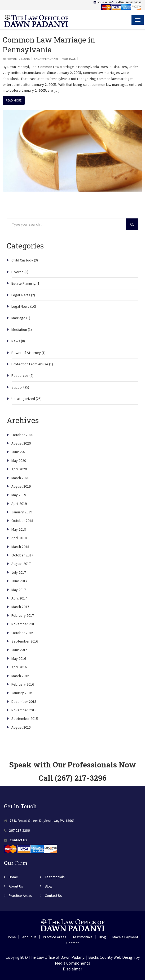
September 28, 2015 (16, 59)
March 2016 (20, 676)
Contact (72, 943)
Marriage (69, 59)
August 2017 (21, 564)
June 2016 (19, 650)
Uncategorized (23, 399)
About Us (16, 886)
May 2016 (19, 658)
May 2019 (19, 495)
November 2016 (24, 624)
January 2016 (22, 693)
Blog (48, 886)
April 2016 (19, 667)
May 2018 (19, 529)
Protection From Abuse (30, 364)
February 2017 (23, 615)
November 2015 (24, 710)
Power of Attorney (26, 353)
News (16, 341)
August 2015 (21, 727)
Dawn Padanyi (48, 59)
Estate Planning (24, 283)
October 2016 (22, 633)
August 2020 (21, 443)
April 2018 (19, 538)
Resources (20, 375)
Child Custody (22, 260)
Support (18, 387)
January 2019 (22, 512)
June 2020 (19, 452)
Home (13, 877)
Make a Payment (125, 937)
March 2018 (20, 547)
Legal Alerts (21, 295)
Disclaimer (72, 969)
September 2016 (25, 641)
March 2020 (20, 478)
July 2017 (19, 572)
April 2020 (19, 469)
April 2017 (19, 598)
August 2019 (21, 486)
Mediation (19, 330)
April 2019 (19, 504)
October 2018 (22, 521)
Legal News (20, 306)
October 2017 (22, 555)
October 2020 (22, 435)
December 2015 (24, 702)
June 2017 (19, 581)
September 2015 (25, 719)
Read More (14, 100)
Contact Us (105, 2)
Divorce (17, 272)
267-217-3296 (133, 2)
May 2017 (19, 590)
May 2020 (19, 461)
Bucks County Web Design (111, 957)
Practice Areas (20, 895)
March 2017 (20, 607)
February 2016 (23, 684)
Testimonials (55, 877)
